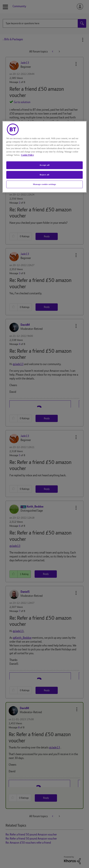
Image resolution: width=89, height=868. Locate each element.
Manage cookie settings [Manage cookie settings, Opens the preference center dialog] (44, 184)
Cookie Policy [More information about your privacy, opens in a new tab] (27, 155)
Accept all (44, 165)
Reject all (44, 175)
